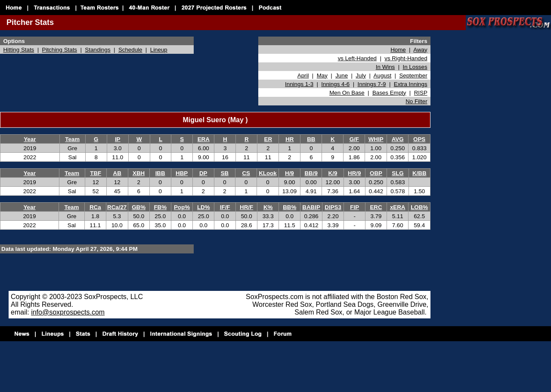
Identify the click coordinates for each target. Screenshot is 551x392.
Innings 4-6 (335, 84)
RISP (421, 93)
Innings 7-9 (372, 84)
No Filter (416, 101)
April (303, 76)
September (413, 76)
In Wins (385, 67)
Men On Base (347, 93)
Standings (98, 50)
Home (398, 50)
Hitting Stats (19, 50)
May (322, 76)
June (342, 76)
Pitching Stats (60, 50)
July (361, 76)
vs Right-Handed (406, 58)
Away (420, 50)
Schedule (130, 50)
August (383, 76)
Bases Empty (389, 93)
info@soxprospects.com (68, 312)
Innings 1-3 (299, 84)
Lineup (159, 50)
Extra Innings (411, 84)
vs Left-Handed (357, 58)
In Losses (415, 67)
